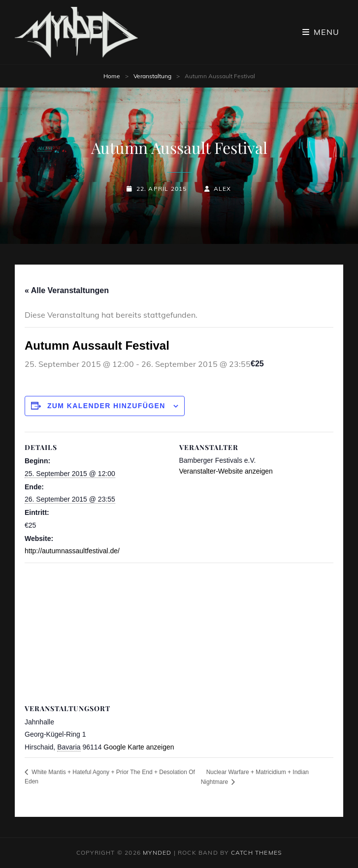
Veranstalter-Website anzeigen (226, 471)
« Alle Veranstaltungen (67, 290)
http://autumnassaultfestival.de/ (72, 551)
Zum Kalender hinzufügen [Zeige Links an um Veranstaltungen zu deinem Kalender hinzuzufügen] (106, 406)
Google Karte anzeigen (139, 747)
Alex (223, 189)
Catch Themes (256, 853)
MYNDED (157, 853)
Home (112, 76)
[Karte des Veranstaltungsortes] (179, 634)
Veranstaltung (152, 76)
